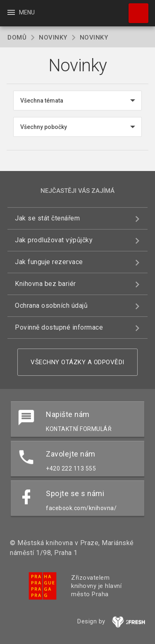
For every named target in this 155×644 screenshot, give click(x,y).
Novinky (53, 37)
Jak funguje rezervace (49, 262)
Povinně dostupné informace (59, 327)
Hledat (135, 9)
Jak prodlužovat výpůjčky (54, 240)
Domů (17, 37)
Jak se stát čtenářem (47, 218)
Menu (20, 12)
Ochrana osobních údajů (51, 306)
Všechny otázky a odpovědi (77, 362)
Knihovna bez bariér (45, 284)
